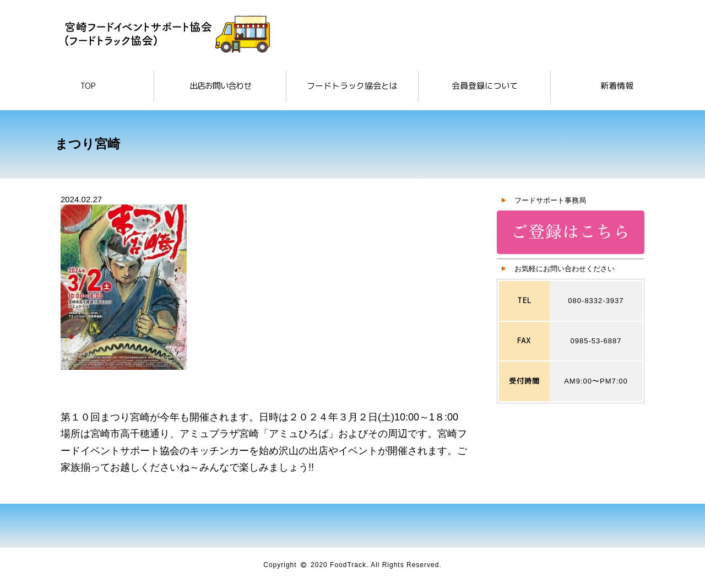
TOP (88, 86)
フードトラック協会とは (352, 86)
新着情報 (617, 86)
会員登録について (485, 86)
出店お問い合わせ (220, 86)
